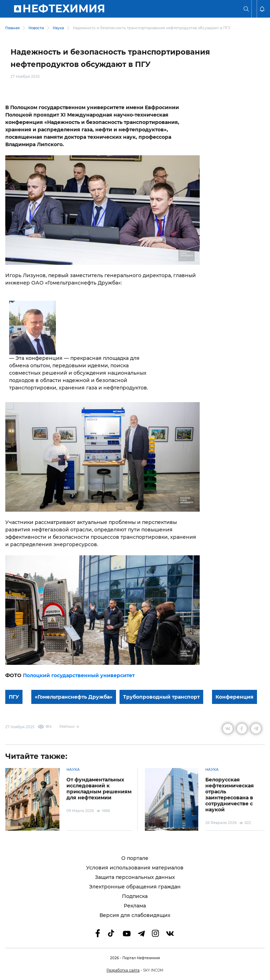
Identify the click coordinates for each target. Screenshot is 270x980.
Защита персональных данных (135, 877)
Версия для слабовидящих (135, 915)
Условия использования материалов (135, 868)
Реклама (135, 906)
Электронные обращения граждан (135, 887)
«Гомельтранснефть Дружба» (74, 697)
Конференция (234, 697)
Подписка (135, 896)
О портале (135, 858)
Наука (58, 28)
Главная (12, 28)
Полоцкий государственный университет (79, 675)
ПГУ (14, 697)
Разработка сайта (123, 970)
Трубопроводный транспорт (161, 697)
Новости (36, 28)
